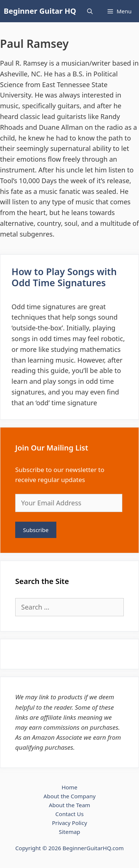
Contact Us (69, 814)
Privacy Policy (69, 823)
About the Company (69, 796)
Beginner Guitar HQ (40, 11)
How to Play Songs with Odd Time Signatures (64, 277)
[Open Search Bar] (90, 11)
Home (69, 787)
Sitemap (70, 832)
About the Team (70, 805)
